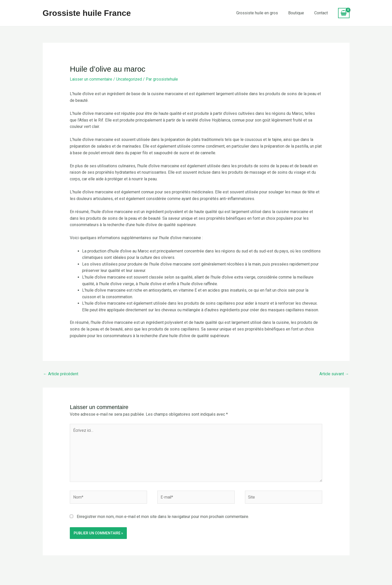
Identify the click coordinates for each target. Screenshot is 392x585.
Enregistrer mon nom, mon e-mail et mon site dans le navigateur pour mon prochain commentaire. (163, 518)
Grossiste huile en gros (257, 13)
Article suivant (334, 374)
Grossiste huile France (87, 13)
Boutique (296, 13)
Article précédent (61, 374)
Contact (321, 13)
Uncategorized (130, 79)
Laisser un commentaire (91, 79)
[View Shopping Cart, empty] (344, 13)
